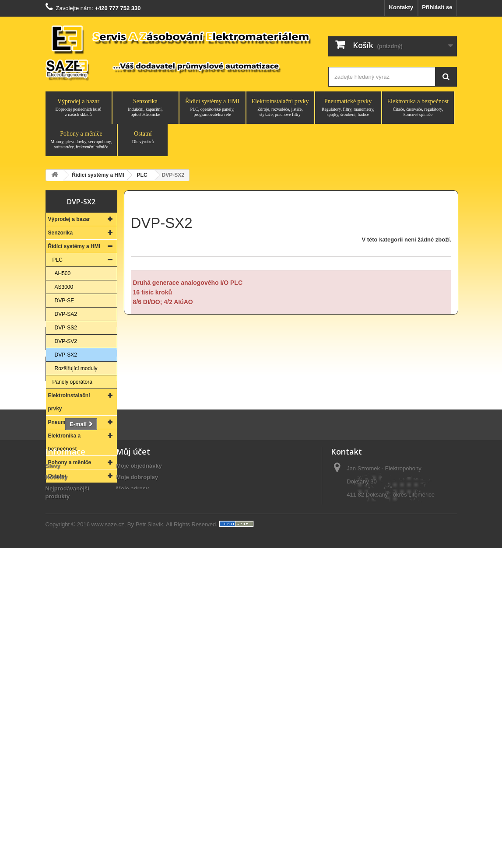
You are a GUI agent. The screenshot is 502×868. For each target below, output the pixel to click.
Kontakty (401, 7)
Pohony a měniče (81, 140)
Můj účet (133, 711)
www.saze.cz (107, 844)
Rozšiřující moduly (76, 368)
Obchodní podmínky (73, 801)
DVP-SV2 (66, 341)
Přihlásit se (437, 7)
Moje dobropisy (137, 737)
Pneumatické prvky (348, 108)
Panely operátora (72, 382)
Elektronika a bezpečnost (418, 108)
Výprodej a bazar (79, 108)
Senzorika (146, 108)
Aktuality (58, 813)
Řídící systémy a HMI (212, 108)
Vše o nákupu (64, 790)
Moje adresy (132, 748)
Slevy (53, 725)
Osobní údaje (134, 759)
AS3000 (64, 287)
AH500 (63, 273)
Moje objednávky (139, 725)
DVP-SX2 (66, 355)
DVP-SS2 (66, 328)
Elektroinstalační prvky (280, 108)
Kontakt (81, 574)
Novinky (57, 737)
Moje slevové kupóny (145, 771)
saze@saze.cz (384, 803)
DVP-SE (65, 301)
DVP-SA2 (66, 314)
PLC (58, 260)
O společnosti (64, 779)
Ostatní (143, 137)
